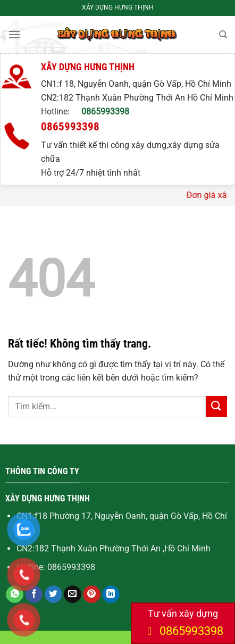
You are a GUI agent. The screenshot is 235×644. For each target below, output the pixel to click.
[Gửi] (216, 406)
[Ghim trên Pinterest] (92, 595)
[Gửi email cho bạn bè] (73, 595)
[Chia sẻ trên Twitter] (53, 595)
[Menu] (14, 34)
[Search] (223, 35)
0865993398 (105, 112)
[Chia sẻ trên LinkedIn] (111, 595)
